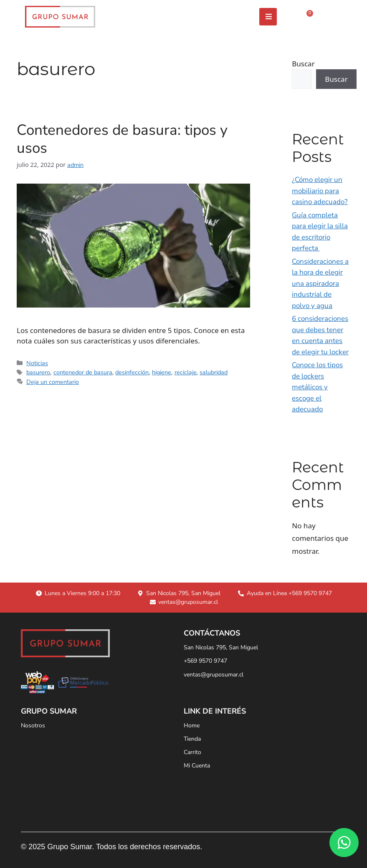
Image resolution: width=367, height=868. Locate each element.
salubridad (214, 372)
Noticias (37, 363)
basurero (38, 372)
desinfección (132, 372)
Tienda (192, 739)
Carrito (192, 752)
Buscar (303, 64)
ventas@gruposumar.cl (214, 675)
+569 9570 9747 (205, 661)
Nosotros (33, 725)
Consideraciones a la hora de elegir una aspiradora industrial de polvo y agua (320, 284)
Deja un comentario (53, 382)
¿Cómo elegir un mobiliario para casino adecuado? (320, 191)
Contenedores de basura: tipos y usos (122, 139)
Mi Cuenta (197, 766)
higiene (162, 372)
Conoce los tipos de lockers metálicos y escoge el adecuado (317, 387)
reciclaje (186, 372)
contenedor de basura (83, 372)
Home (192, 725)
